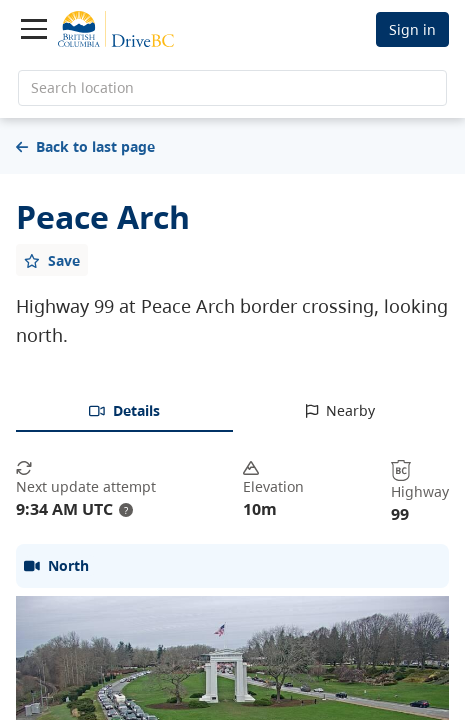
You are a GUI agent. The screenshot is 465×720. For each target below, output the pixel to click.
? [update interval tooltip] (126, 510)
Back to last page (85, 146)
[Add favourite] (52, 260)
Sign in (412, 29)
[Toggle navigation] (34, 29)
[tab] (124, 412)
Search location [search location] (82, 87)
